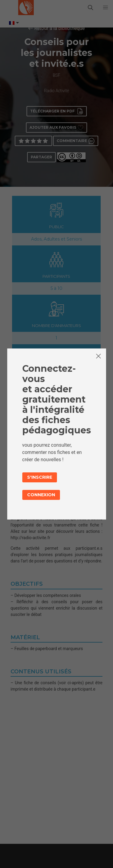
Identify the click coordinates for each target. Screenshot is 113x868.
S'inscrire (40, 477)
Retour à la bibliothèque (60, 28)
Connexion (41, 495)
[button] (105, 8)
